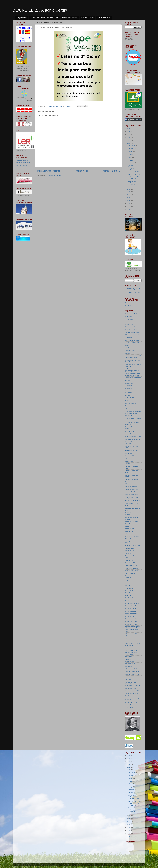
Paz (126, 638)
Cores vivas (128, 303)
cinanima (127, 395)
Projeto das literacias (70, 18)
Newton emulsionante (132, 603)
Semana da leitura (131, 688)
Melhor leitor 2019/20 (132, 565)
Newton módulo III (131, 611)
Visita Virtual (129, 708)
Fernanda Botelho (130, 492)
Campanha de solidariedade (129, 392)
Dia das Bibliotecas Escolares (131, 443)
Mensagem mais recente (49, 171)
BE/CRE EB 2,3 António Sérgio (40, 10)
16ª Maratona (129, 319)
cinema (127, 401)
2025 (129, 129)
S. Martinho (128, 666)
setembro (132, 148)
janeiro (131, 166)
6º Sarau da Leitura (131, 327)
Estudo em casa (130, 484)
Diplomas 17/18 (130, 453)
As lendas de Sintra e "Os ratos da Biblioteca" (133, 357)
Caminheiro (128, 386)
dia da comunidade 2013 (133, 437)
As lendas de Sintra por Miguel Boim (132, 361)
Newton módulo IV (131, 614)
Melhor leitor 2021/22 (132, 571)
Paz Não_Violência (131, 641)
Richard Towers (130, 664)
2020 (129, 143)
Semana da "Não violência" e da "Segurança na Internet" (132, 684)
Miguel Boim (129, 588)
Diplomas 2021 (129, 456)
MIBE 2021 (128, 583)
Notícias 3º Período (131, 624)
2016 (129, 198)
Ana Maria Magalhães (132, 343)
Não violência (129, 598)
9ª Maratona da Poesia (132, 335)
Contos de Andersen (23, 168)
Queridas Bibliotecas (23, 163)
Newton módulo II (130, 608)
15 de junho (128, 316)
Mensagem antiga (111, 171)
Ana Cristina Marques (132, 340)
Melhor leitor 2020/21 (132, 568)
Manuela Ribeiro (130, 548)
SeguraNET (128, 679)
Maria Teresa (129, 560)
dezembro (132, 146)
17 (125, 322)
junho (131, 151)
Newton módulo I (130, 606)
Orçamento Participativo (132, 627)
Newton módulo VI (131, 619)
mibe (126, 580)
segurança (128, 677)
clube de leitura (130, 406)
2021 (129, 140)
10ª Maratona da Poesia (132, 314)
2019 (129, 189)
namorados (128, 595)
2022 (129, 137)
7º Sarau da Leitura (131, 330)
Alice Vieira (128, 337)
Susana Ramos (130, 705)
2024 (129, 132)
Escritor (127, 464)
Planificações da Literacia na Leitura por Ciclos (133, 644)
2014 (129, 203)
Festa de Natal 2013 (131, 494)
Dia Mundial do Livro (131, 451)
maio (130, 154)
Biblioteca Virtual (88, 18)
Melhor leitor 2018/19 (132, 563)
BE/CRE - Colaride (133, 292)
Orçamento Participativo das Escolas (135, 183)
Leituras (127, 534)
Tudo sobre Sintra (22, 160)
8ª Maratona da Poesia (132, 332)
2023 (129, 134)
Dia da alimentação (131, 434)
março (131, 160)
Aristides (127, 353)
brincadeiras (129, 383)
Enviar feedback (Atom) (53, 175)
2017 (129, 195)
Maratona (128, 553)
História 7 (128, 306)
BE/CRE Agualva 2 (133, 289)
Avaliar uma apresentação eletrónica (132, 370)
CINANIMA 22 (129, 398)
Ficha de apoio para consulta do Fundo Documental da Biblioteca (133, 499)
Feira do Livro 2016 (131, 487)
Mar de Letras (129, 551)
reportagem (128, 657)
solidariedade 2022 (131, 702)
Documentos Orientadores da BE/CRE (44, 18)
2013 (129, 206)
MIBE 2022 (128, 586)
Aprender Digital (130, 351)
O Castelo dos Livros (23, 165)
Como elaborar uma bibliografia (131, 415)
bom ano (127, 380)
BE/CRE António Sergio (55, 106)
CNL (126, 408)
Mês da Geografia (130, 573)
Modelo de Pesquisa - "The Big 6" (132, 592)
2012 (129, 209)
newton (127, 601)
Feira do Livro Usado (131, 489)
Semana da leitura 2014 (132, 691)
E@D (126, 458)
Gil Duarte (128, 506)
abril (130, 157)
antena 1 (127, 345)
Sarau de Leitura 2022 (132, 674)
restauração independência (129, 660)
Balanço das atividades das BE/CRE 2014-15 (132, 374)
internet (127, 526)
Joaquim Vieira (129, 531)
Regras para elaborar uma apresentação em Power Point (132, 652)
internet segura (129, 529)
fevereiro (132, 163)
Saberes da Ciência (131, 669)
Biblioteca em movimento (133, 378)
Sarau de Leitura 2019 (132, 672)
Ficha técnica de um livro (133, 503)
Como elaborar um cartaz (133, 411)
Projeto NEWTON (104, 18)
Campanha (128, 388)
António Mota (129, 348)
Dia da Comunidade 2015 (133, 439)
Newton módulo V (130, 616)
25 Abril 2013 (129, 324)
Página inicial (22, 18)
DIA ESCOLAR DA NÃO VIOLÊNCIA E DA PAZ (135, 176)
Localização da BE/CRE (132, 545)
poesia (127, 648)
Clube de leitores (130, 403)
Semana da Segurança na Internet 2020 (134, 170)
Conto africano (129, 431)
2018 (129, 192)
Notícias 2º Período (131, 622)
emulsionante (129, 461)
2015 (129, 201)
